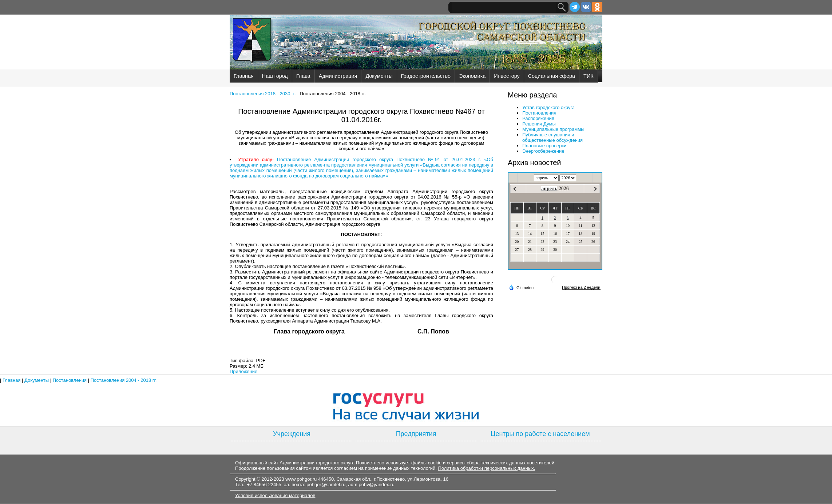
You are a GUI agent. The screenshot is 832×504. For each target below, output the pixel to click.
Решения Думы (539, 124)
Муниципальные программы (553, 129)
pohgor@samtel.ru (326, 485)
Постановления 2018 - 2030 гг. (263, 94)
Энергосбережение (543, 151)
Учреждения (292, 434)
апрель (549, 189)
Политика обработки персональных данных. (486, 468)
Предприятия (416, 434)
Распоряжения (538, 118)
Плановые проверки (544, 146)
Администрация (338, 76)
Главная (244, 76)
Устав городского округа (548, 107)
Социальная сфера (552, 76)
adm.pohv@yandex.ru (371, 485)
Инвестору (507, 76)
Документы (379, 76)
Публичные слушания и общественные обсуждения (552, 137)
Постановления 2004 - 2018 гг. (124, 380)
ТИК (589, 76)
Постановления (539, 113)
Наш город (275, 76)
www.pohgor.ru (301, 479)
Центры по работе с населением (540, 434)
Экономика (472, 76)
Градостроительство (426, 76)
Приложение (243, 371)
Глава (303, 76)
